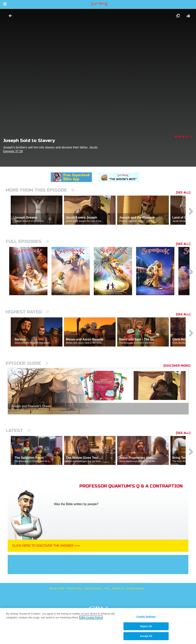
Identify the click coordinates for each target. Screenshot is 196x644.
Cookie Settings (135, 588)
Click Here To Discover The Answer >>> (46, 546)
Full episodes (27, 241)
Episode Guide (27, 363)
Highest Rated (27, 312)
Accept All (146, 636)
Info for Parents (93, 588)
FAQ (107, 588)
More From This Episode (40, 190)
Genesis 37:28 (13, 151)
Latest (18, 431)
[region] (98, 626)
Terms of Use (57, 588)
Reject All (146, 626)
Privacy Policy (75, 588)
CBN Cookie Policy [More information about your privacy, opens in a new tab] (91, 617)
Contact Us (118, 588)
